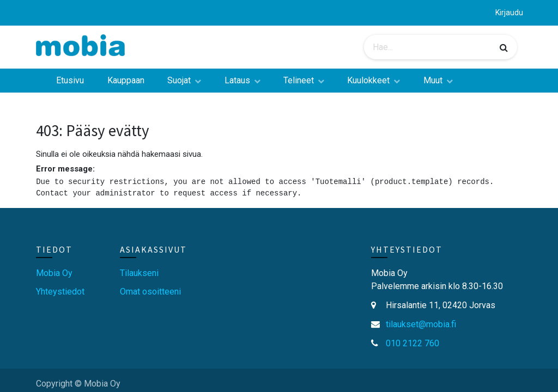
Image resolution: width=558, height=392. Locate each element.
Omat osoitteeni (150, 292)
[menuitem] (70, 81)
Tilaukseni (139, 273)
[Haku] (504, 47)
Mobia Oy (54, 273)
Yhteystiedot (60, 292)
